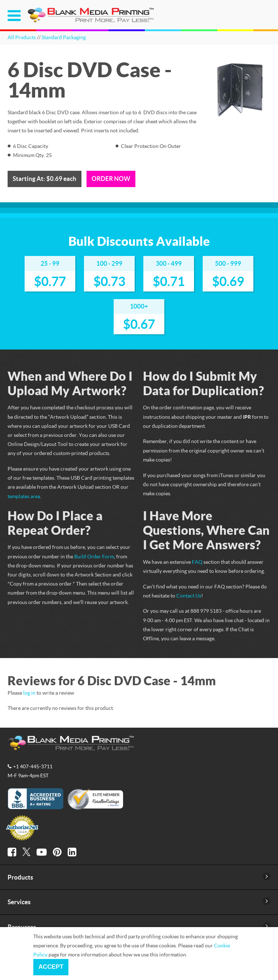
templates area (24, 496)
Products (20, 877)
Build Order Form (94, 556)
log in (29, 693)
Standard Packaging (64, 37)
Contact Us (189, 596)
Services (19, 902)
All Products (22, 37)
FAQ (197, 562)
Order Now (111, 179)
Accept (51, 967)
